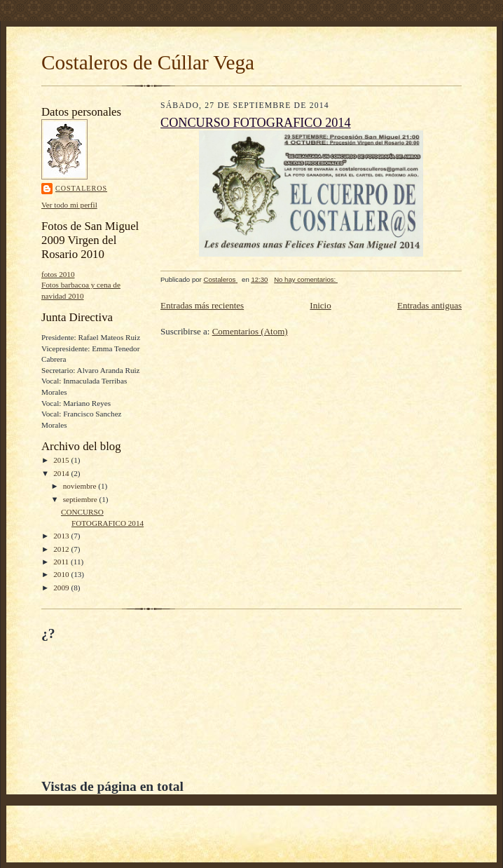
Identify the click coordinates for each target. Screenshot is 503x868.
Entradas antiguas (429, 305)
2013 (62, 536)
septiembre (81, 499)
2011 (62, 562)
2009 (62, 588)
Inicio (320, 305)
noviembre (81, 486)
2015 (62, 460)
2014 (62, 473)
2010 (62, 574)
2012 (62, 549)
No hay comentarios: (306, 279)
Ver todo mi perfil (69, 205)
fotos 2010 (58, 274)
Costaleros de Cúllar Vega (148, 62)
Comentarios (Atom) (250, 331)
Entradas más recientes (202, 305)
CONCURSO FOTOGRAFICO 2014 (256, 123)
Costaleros (81, 188)
